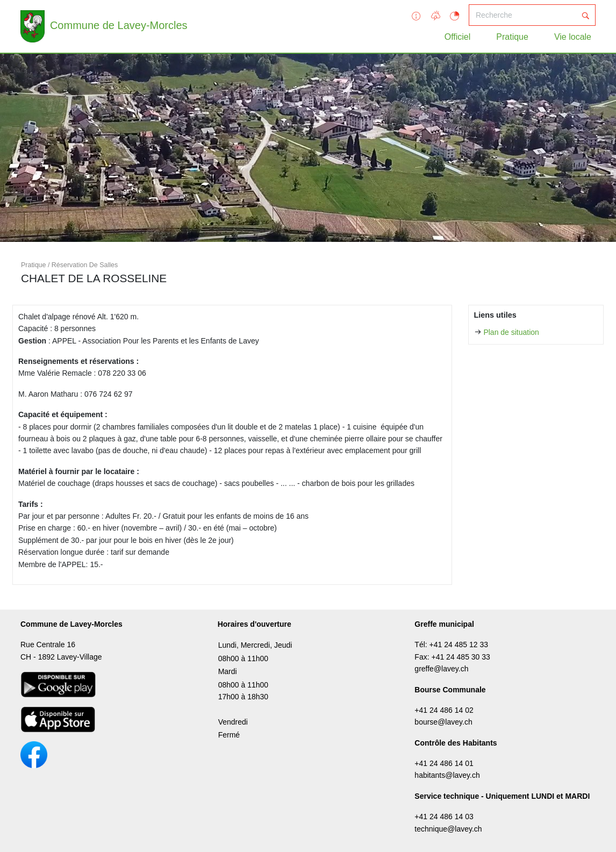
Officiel (458, 37)
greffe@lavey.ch (441, 669)
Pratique (512, 37)
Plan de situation (511, 332)
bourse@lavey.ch (443, 722)
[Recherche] (522, 15)
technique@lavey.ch (448, 829)
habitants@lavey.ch (447, 775)
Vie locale (573, 37)
